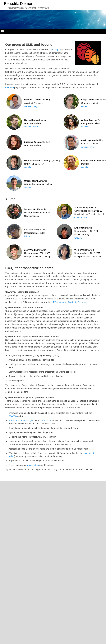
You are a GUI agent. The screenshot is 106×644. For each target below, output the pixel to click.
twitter (84, 106)
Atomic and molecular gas (21, 420)
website (28, 106)
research (10, 88)
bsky (35, 106)
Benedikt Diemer (18, 4)
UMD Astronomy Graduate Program (69, 302)
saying (55, 50)
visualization (33, 465)
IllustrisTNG (46, 420)
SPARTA (13, 416)
